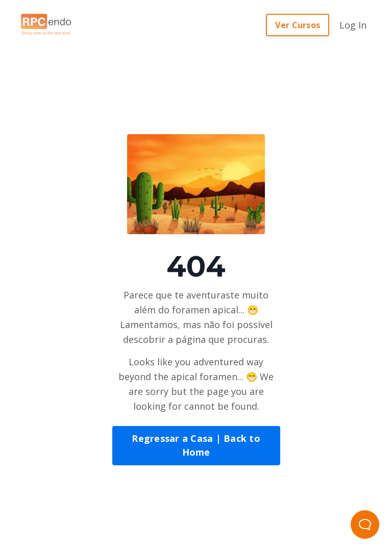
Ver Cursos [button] (298, 25)
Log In (353, 25)
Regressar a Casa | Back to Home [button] (196, 445)
